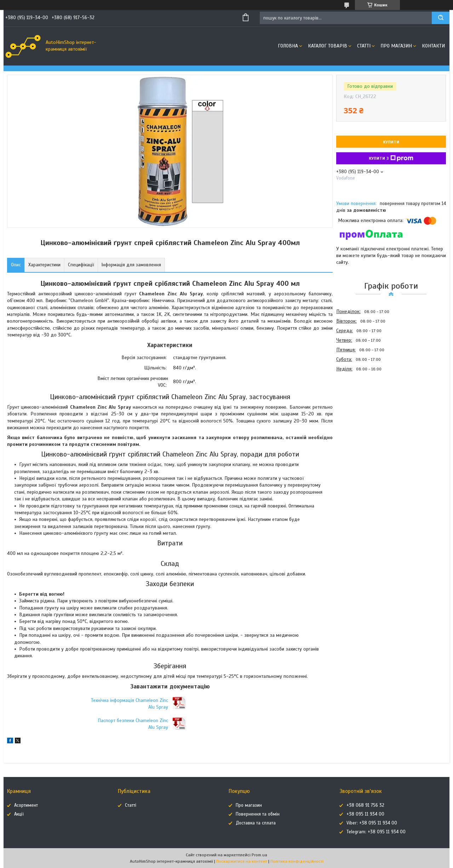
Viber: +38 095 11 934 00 (372, 823)
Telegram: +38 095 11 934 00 (376, 832)
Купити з (391, 158)
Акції (19, 814)
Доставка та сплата (256, 823)
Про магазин (396, 46)
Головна (288, 46)
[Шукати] (441, 18)
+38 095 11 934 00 (365, 814)
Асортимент (26, 805)
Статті (364, 46)
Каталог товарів (328, 46)
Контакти (433, 46)
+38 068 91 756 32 (365, 805)
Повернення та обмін (258, 814)
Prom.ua (259, 855)
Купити (391, 142)
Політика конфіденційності (297, 861)
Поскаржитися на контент (242, 861)
